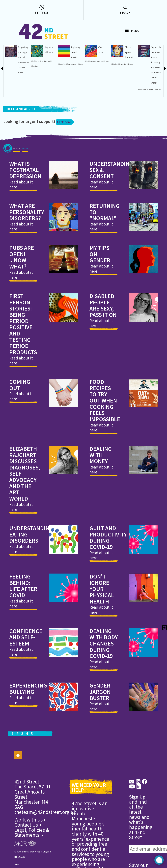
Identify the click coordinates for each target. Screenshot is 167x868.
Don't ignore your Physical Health (102, 614)
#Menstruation (9, 105)
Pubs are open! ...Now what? (22, 282)
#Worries (7, 95)
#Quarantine (8, 100)
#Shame (6, 64)
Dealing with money (101, 480)
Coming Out (20, 410)
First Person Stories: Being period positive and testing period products (23, 349)
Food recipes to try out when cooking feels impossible (105, 426)
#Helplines (7, 54)
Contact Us (27, 850)
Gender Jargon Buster (100, 717)
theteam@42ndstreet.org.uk (45, 837)
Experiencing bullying (28, 714)
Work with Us (30, 845)
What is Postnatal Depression (25, 195)
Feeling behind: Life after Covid (23, 611)
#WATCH (16, 175)
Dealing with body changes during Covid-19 (104, 669)
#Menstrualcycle (9, 110)
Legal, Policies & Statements (32, 858)
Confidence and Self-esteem (26, 663)
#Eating (6, 79)
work (5, 115)
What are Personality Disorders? (27, 237)
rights (6, 120)
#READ (25, 175)
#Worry (6, 69)
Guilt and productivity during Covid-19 (108, 563)
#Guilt (6, 59)
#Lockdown (7, 89)
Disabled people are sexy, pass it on (103, 331)
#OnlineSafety (8, 74)
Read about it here (21, 210)
